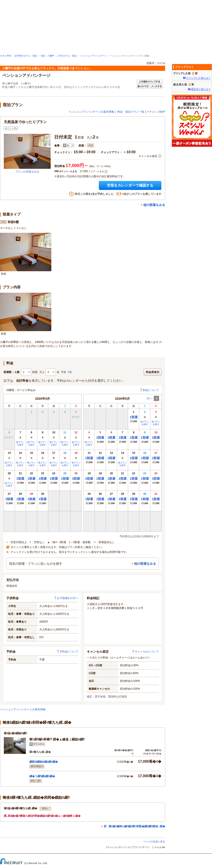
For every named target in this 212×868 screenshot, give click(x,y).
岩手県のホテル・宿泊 (26, 56)
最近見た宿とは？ (201, 89)
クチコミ (152, 112)
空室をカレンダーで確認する (130, 185)
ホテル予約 (6, 56)
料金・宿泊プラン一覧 (131, 112)
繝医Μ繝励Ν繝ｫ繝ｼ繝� (44, 762)
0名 (70, 372)
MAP (162, 112)
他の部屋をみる (154, 205)
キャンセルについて (145, 652)
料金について (149, 390)
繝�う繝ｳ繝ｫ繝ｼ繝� (42, 776)
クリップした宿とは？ (198, 78)
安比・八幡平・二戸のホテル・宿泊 (59, 56)
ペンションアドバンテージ (94, 56)
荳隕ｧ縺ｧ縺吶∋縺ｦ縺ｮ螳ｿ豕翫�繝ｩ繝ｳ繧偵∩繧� (134, 826)
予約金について (67, 652)
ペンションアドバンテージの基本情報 (91, 112)
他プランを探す (20, 443)
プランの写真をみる (27, 172)
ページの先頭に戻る (154, 842)
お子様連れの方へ (66, 598)
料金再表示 (153, 372)
